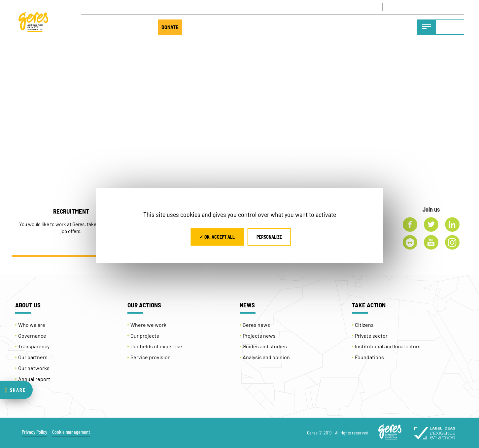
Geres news (256, 325)
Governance (32, 336)
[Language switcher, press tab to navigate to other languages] (454, 7)
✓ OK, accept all (217, 237)
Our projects (145, 336)
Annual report (34, 379)
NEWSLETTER (417, 7)
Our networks (34, 368)
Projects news (259, 336)
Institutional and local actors (388, 346)
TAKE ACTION (127, 27)
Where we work (148, 325)
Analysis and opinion (266, 357)
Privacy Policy (34, 432)
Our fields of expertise (156, 346)
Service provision (151, 357)
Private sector (371, 336)
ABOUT (92, 27)
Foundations (369, 357)
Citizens (364, 325)
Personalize (269, 237)
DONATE (170, 27)
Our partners (33, 357)
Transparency (34, 346)
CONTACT (380, 7)
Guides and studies (265, 346)
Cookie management (71, 432)
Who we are (32, 325)
